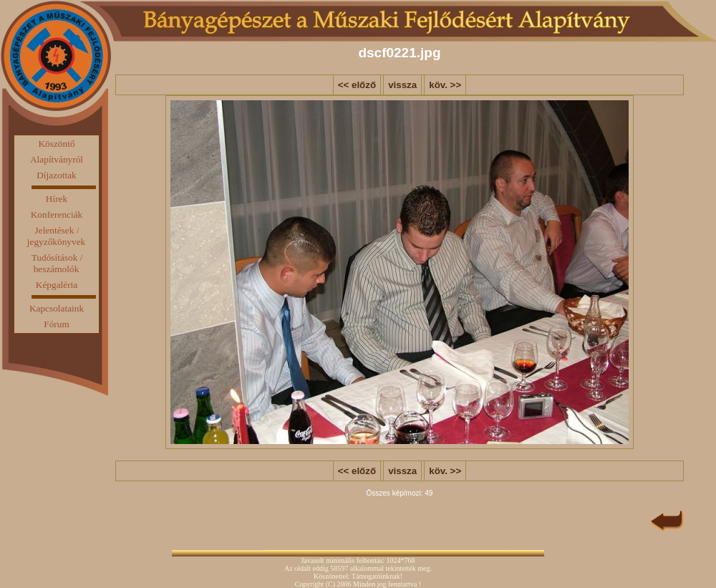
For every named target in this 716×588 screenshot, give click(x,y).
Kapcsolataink (57, 308)
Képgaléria (57, 285)
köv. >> (445, 85)
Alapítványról (57, 159)
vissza (402, 85)
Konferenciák (57, 215)
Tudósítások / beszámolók (57, 263)
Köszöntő (56, 144)
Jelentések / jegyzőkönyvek (56, 236)
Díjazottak (57, 175)
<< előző (357, 85)
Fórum (57, 324)
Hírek (57, 199)
